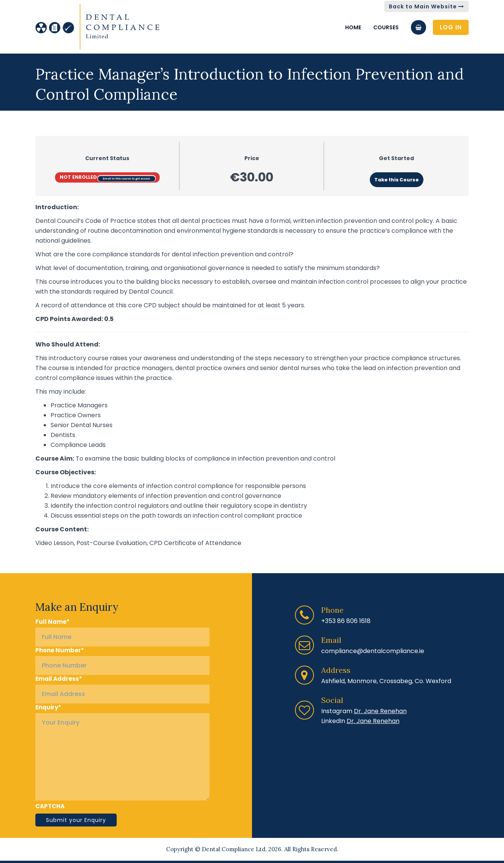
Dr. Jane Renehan (380, 711)
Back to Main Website (426, 6)
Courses (386, 27)
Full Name (52, 622)
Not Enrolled (79, 177)
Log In (451, 27)
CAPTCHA (50, 806)
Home (353, 27)
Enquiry (48, 707)
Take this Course (397, 180)
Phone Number (60, 650)
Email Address (59, 679)
